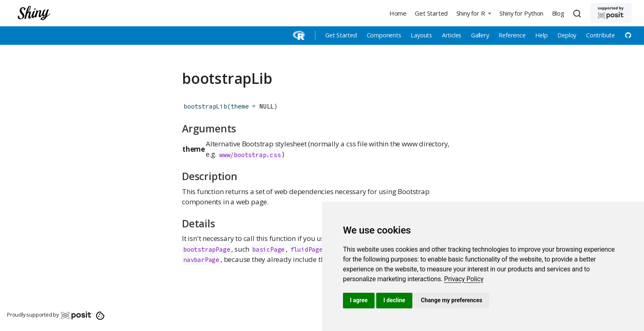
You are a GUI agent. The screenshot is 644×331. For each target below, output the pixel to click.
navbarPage (201, 260)
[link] (464, 279)
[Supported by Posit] (611, 13)
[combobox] (578, 13)
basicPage (268, 249)
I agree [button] (359, 300)
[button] (474, 13)
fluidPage (307, 249)
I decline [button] (394, 300)
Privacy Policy (464, 279)
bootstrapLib (205, 106)
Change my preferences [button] (452, 300)
